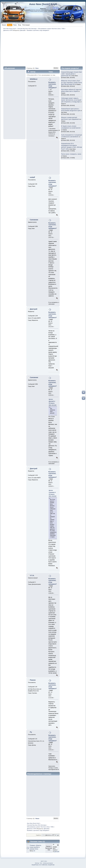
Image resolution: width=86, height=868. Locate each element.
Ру (31, 732)
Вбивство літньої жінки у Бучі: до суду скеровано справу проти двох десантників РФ (71, 83)
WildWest (34, 79)
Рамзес (33, 680)
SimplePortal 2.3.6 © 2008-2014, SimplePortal (43, 865)
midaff (32, 177)
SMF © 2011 (44, 861)
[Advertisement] (43, 48)
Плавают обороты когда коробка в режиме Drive (35, 847)
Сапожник (34, 220)
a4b (34, 851)
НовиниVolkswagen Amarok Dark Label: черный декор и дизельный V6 (71, 74)
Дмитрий (22, 30)
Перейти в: (39, 835)
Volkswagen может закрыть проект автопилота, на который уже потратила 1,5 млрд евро (71, 100)
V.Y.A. (32, 575)
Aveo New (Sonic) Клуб (43, 4)
